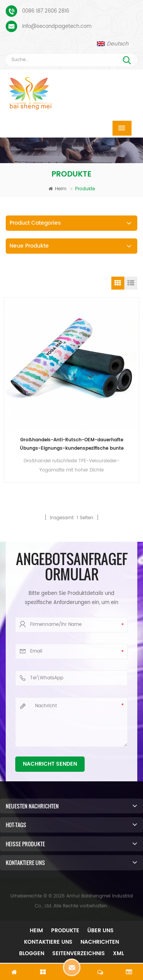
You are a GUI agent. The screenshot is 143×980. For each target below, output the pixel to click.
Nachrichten (100, 942)
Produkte (65, 931)
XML (118, 953)
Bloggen (32, 953)
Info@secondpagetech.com (57, 27)
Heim (57, 189)
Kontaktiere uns (48, 942)
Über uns (100, 931)
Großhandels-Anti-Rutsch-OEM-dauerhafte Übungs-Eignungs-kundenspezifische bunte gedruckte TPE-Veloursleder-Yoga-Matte (72, 445)
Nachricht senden (50, 764)
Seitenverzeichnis (79, 953)
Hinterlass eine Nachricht (72, 967)
